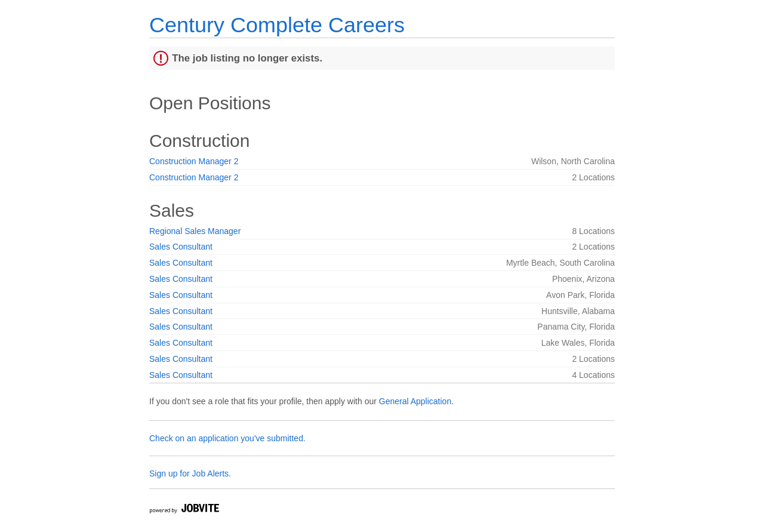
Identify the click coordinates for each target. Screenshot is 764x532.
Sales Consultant (181, 247)
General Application (415, 401)
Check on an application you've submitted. (227, 438)
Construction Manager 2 (194, 161)
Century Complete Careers (277, 25)
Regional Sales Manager (195, 231)
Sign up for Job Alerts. (190, 473)
